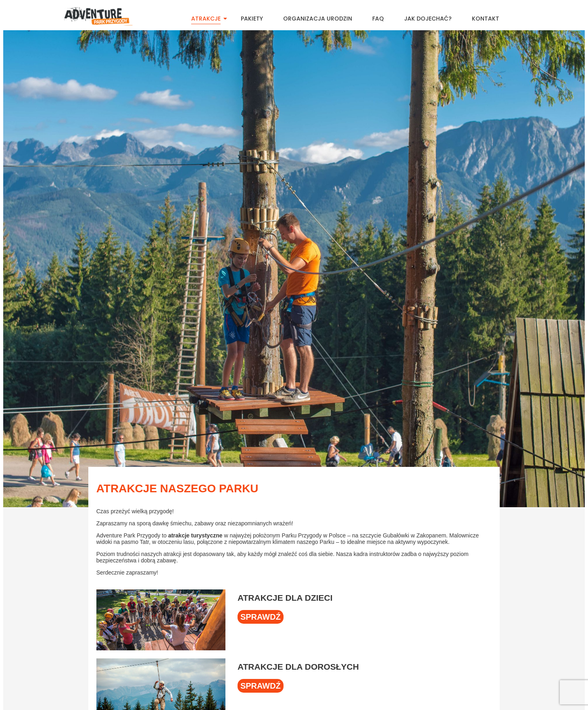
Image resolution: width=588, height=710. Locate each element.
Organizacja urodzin (318, 19)
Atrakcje (209, 19)
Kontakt (486, 19)
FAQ (378, 19)
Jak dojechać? (428, 19)
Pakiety (252, 19)
